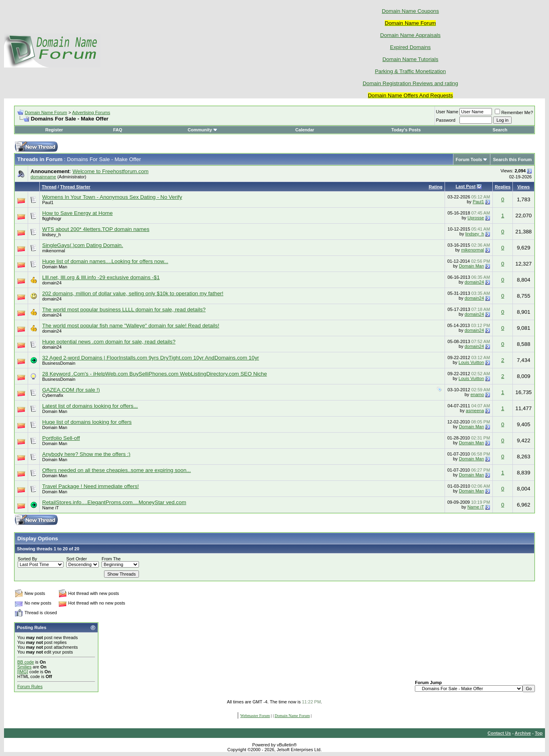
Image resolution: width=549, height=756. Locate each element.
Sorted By (27, 559)
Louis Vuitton (471, 362)
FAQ (118, 130)
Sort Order (77, 559)
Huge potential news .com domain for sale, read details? (109, 342)
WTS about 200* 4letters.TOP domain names (96, 229)
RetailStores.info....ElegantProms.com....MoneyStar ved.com (114, 502)
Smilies (24, 667)
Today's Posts (406, 130)
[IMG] (23, 672)
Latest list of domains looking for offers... (90, 406)
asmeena (475, 411)
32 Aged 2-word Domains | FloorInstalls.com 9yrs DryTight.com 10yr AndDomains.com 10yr (151, 358)
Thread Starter (75, 187)
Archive (523, 733)
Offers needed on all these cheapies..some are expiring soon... (116, 470)
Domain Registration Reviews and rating (410, 83)
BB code (26, 662)
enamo (477, 394)
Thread (49, 187)
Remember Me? (514, 112)
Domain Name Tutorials (410, 59)
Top (539, 733)
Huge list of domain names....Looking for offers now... (105, 261)
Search (500, 130)
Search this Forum (512, 159)
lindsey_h (51, 235)
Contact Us (499, 733)
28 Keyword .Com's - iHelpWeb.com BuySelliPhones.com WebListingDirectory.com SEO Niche (155, 374)
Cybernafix (53, 395)
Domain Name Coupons (410, 11)
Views (523, 187)
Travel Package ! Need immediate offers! (91, 486)
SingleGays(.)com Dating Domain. (83, 245)
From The (111, 559)
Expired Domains (410, 47)
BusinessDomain (59, 363)
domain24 (52, 283)
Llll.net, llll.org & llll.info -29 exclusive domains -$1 (101, 277)
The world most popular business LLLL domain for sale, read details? (124, 310)
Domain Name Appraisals (410, 35)
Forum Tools (469, 159)
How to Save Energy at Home (78, 213)
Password (446, 120)
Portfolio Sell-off (61, 438)
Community (203, 130)
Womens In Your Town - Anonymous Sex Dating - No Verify (112, 197)
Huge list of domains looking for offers (87, 422)
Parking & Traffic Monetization (410, 71)
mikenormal (54, 251)
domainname (43, 177)
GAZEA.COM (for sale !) (71, 390)
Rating (435, 187)
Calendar (305, 130)
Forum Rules (30, 687)
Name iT (51, 508)
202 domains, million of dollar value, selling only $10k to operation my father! (133, 293)
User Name (447, 112)
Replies (503, 187)
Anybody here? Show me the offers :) (86, 454)
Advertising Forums (91, 112)
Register (54, 130)
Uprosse (476, 218)
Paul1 (48, 202)
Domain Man (55, 267)
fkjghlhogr (52, 219)
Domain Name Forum (46, 112)
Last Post (466, 186)
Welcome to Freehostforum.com (110, 171)
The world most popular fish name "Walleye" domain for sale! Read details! (131, 326)
